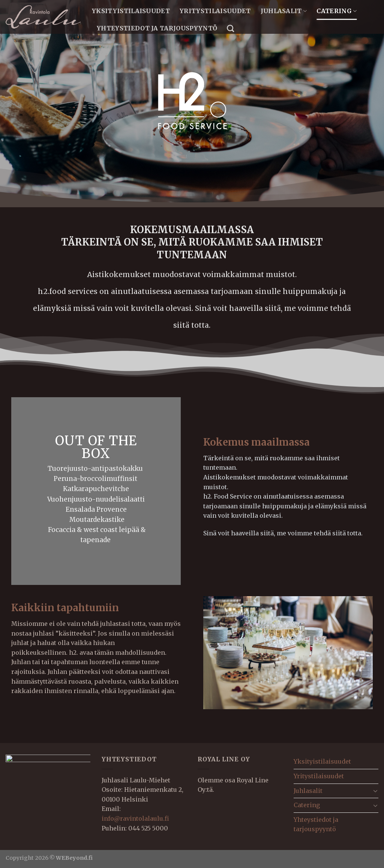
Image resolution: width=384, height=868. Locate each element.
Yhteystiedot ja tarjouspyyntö (157, 28)
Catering (337, 11)
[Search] (230, 28)
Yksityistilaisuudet (131, 11)
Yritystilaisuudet (215, 11)
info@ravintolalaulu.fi (135, 818)
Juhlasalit (284, 11)
